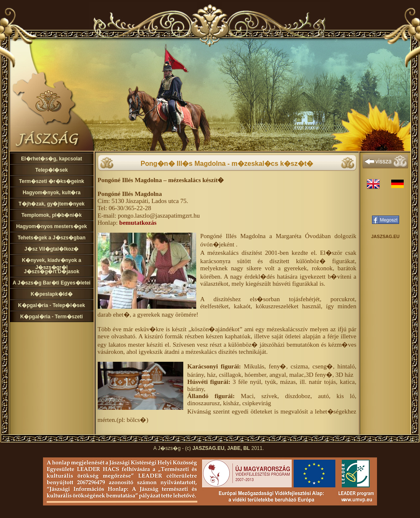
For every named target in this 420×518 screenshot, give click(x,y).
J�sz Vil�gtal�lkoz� (52, 249)
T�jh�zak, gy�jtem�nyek (51, 204)
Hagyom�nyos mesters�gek (52, 226)
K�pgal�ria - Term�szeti (52, 317)
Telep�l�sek (52, 170)
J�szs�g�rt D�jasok (52, 272)
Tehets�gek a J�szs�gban (52, 238)
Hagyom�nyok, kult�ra (52, 193)
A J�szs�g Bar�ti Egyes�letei (51, 283)
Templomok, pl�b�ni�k (51, 215)
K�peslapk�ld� (51, 294)
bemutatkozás (138, 223)
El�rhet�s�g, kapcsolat (51, 159)
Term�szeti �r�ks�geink (52, 181)
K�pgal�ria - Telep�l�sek (51, 305)
